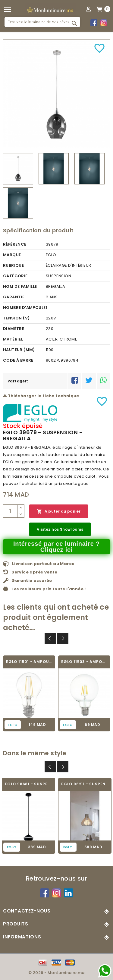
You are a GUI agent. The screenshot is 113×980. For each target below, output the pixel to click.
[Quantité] (10, 511)
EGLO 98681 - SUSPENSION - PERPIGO (28, 784)
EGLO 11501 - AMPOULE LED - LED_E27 (29, 662)
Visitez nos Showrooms (60, 529)
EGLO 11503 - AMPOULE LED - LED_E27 (84, 662)
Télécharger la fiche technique (41, 396)
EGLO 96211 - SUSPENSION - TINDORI (85, 784)
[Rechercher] (42, 22)
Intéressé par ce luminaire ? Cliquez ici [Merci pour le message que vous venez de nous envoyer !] (56, 547)
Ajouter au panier (59, 512)
